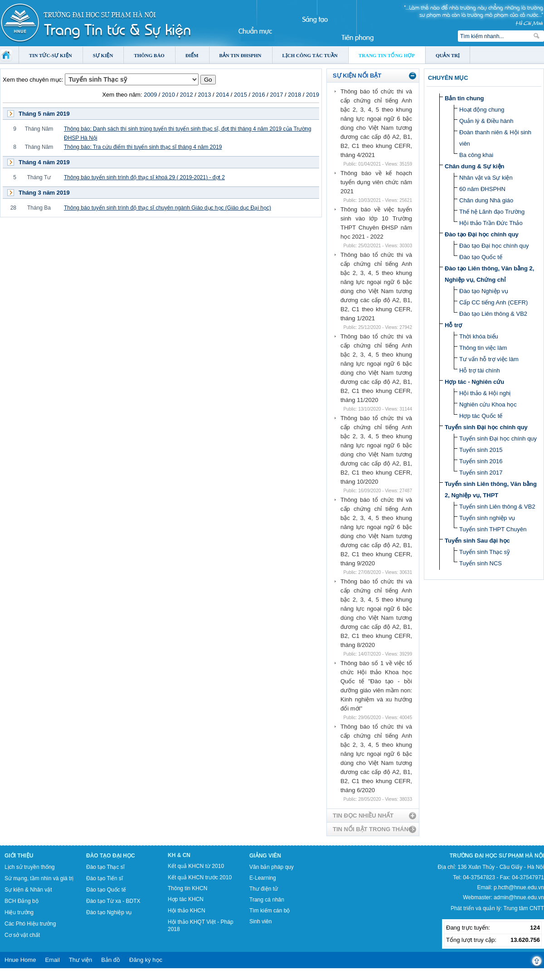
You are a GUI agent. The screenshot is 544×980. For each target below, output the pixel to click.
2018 (294, 95)
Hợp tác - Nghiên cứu (474, 382)
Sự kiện (103, 55)
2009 (150, 95)
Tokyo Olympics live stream (33, 977)
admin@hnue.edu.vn (519, 897)
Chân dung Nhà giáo (486, 200)
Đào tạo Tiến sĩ (104, 878)
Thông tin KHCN (187, 888)
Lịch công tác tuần (310, 55)
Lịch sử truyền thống (29, 867)
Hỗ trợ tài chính (480, 370)
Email (52, 960)
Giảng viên (265, 856)
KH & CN (179, 855)
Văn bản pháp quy (272, 867)
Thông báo (149, 55)
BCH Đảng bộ (22, 901)
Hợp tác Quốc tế (481, 416)
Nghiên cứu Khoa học (488, 404)
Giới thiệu (19, 856)
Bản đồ (111, 960)
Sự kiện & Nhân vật (28, 890)
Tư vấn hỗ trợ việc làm (489, 359)
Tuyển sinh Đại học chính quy (486, 427)
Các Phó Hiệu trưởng (30, 924)
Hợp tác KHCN (186, 899)
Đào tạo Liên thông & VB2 (493, 314)
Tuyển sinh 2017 (481, 473)
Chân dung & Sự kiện (475, 166)
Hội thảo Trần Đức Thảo (491, 223)
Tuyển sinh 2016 (481, 461)
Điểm (192, 55)
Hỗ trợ (453, 325)
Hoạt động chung (482, 110)
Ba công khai (476, 155)
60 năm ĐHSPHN (482, 189)
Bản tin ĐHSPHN (240, 55)
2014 (222, 95)
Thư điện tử (264, 889)
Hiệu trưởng (19, 912)
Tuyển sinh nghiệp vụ (487, 518)
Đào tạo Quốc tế (481, 257)
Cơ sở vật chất (22, 935)
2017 (277, 95)
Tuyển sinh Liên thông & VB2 (497, 507)
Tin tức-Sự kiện (51, 55)
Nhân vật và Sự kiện (486, 178)
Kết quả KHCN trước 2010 (200, 877)
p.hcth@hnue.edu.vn (519, 887)
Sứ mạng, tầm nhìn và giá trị (39, 878)
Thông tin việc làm (483, 348)
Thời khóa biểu (479, 336)
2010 (168, 95)
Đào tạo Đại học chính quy (482, 234)
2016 (259, 95)
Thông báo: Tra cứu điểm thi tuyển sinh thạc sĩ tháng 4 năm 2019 (143, 147)
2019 (313, 95)
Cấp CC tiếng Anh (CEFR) (493, 302)
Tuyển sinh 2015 (481, 450)
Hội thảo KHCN (187, 911)
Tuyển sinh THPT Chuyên (493, 529)
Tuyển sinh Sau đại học (477, 541)
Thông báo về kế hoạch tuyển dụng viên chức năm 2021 (376, 182)
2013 (204, 95)
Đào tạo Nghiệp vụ (484, 291)
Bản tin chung (464, 98)
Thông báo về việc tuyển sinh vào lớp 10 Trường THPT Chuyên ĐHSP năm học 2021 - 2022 (376, 223)
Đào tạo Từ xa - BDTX (113, 901)
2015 (240, 95)
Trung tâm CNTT (524, 908)
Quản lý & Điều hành (486, 121)
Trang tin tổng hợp (387, 55)
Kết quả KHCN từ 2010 (196, 866)
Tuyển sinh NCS (481, 563)
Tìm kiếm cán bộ (270, 911)
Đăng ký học (146, 960)
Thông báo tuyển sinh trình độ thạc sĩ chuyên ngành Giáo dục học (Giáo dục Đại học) (168, 208)
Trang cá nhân (267, 900)
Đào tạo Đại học (111, 856)
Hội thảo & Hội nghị (485, 393)
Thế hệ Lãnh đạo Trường (492, 212)
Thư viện (80, 960)
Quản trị (448, 55)
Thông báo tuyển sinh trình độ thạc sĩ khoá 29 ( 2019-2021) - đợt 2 (144, 177)
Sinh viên (260, 921)
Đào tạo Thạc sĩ (105, 867)
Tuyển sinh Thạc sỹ (485, 552)
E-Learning (263, 878)
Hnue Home (20, 960)
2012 (187, 95)
